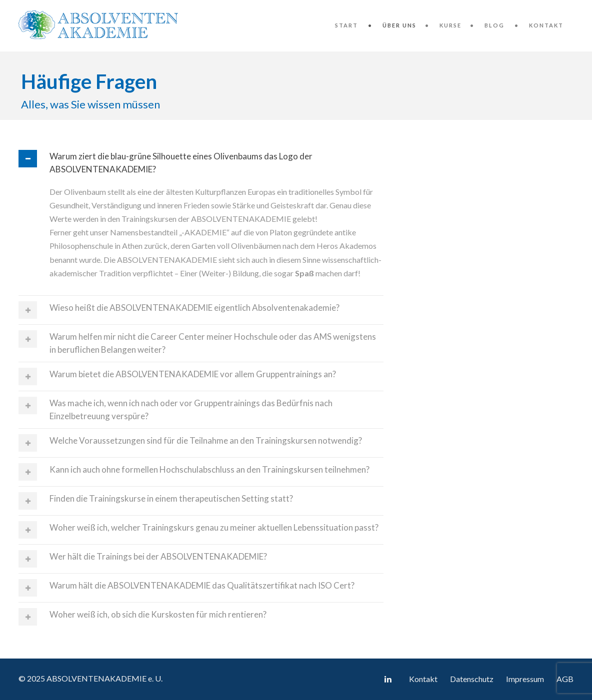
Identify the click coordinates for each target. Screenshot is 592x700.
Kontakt (546, 25)
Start (346, 25)
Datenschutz (472, 679)
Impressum (525, 679)
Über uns (399, 25)
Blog (494, 25)
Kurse (450, 25)
